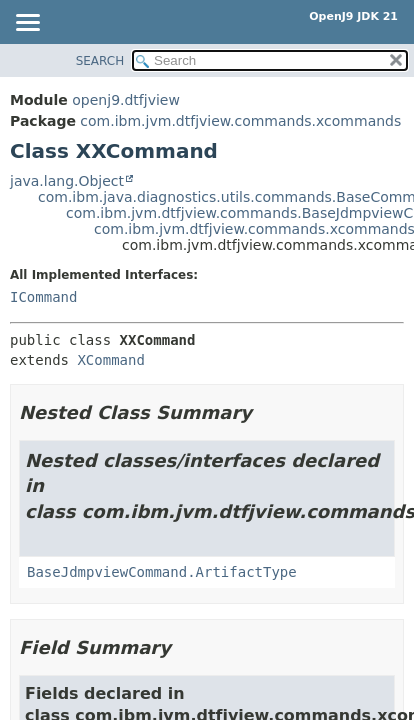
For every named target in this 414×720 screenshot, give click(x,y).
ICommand (43, 297)
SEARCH (100, 61)
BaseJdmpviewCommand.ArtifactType (162, 572)
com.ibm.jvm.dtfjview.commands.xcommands (240, 121)
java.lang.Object (67, 181)
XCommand (110, 360)
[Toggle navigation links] (27, 24)
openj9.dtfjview (126, 100)
